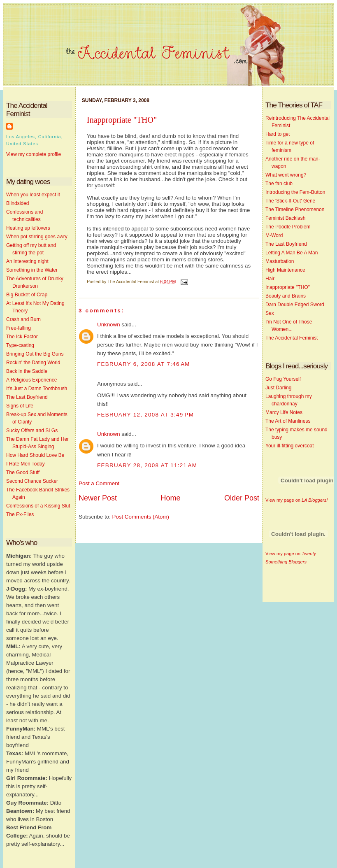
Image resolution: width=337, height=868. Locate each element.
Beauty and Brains (286, 296)
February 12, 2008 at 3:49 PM (145, 415)
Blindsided (17, 203)
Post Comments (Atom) (141, 517)
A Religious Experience (31, 380)
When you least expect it (33, 195)
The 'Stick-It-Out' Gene (290, 201)
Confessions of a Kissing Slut (38, 506)
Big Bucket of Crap (27, 295)
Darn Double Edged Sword (295, 305)
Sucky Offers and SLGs (32, 431)
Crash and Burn (23, 319)
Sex (270, 313)
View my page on (296, 500)
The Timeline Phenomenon (295, 209)
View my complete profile (34, 154)
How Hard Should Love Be (35, 455)
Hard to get (278, 134)
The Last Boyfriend (27, 397)
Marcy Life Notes (284, 412)
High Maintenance (285, 270)
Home (170, 498)
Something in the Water (32, 270)
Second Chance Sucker (32, 481)
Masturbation (280, 261)
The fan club (279, 184)
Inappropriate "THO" (122, 120)
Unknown (109, 325)
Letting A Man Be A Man (292, 253)
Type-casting (20, 345)
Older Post (242, 498)
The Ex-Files (20, 514)
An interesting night (27, 261)
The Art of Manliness (288, 421)
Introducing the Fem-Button (295, 192)
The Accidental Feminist (292, 338)
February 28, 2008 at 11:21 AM (147, 465)
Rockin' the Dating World (33, 363)
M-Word (274, 235)
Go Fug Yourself (283, 379)
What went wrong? (286, 175)
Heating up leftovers (28, 228)
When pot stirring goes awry (37, 237)
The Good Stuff (23, 472)
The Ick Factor (22, 337)
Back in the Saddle (27, 371)
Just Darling (278, 388)
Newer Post (98, 498)
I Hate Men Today (26, 464)
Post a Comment (99, 483)
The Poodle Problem (288, 227)
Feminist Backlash (285, 218)
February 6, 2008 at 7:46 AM (144, 364)
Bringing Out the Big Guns (35, 354)
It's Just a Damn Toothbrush (37, 389)
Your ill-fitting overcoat (290, 446)
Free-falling (19, 328)
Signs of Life (20, 406)
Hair (270, 279)
